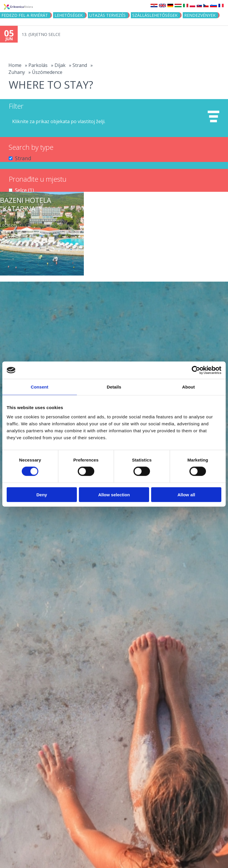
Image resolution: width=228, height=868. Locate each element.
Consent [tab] (40, 387)
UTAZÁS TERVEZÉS (107, 15)
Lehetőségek (69, 15)
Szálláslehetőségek (155, 15)
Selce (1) (25, 190)
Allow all (186, 494)
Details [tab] (114, 387)
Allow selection (114, 494)
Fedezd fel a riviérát (25, 15)
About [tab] (189, 387)
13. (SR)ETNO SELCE (41, 34)
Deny (42, 494)
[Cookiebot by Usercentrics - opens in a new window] (196, 370)
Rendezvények (200, 15)
